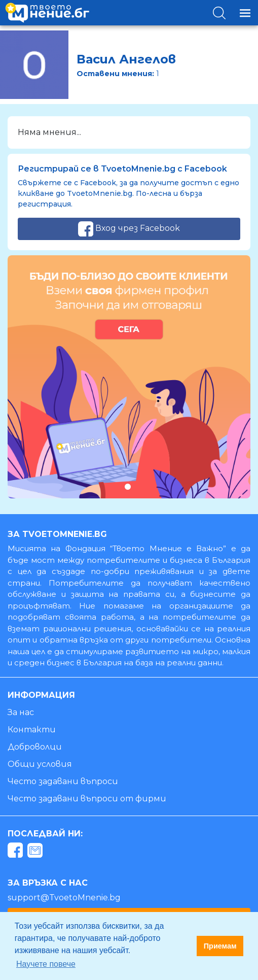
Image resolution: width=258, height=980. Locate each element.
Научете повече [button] (46, 964)
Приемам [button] (220, 946)
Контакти (32, 730)
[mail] (36, 852)
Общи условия (40, 764)
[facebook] (16, 852)
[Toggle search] (219, 13)
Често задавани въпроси (63, 781)
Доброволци (35, 747)
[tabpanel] (129, 377)
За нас (21, 712)
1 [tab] (127, 486)
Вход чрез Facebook (129, 229)
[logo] (47, 13)
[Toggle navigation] (245, 13)
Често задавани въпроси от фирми (87, 799)
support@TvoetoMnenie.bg (64, 898)
